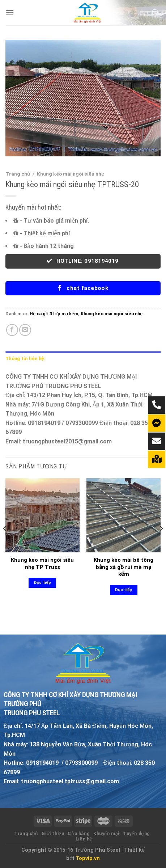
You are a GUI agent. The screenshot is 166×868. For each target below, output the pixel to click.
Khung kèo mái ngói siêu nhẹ (71, 174)
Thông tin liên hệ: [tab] (25, 359)
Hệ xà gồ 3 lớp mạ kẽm (54, 314)
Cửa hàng (79, 834)
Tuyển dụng (137, 834)
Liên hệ (84, 839)
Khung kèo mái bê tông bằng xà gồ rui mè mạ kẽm (124, 567)
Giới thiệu (53, 834)
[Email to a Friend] (25, 330)
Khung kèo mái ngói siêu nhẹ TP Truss (42, 564)
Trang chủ (18, 174)
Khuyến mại (106, 834)
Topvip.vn (88, 858)
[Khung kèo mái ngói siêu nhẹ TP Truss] (42, 515)
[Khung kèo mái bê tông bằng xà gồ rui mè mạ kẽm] (124, 515)
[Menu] (10, 12)
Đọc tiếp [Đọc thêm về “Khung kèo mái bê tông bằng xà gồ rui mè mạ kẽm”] (124, 590)
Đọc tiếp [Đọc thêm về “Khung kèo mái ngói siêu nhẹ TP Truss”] (42, 583)
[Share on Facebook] (12, 330)
